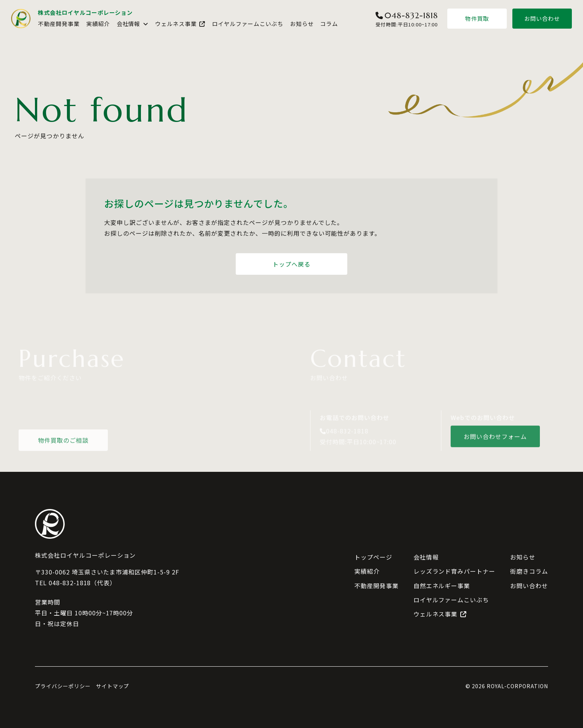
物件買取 (477, 18)
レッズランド (455, 571)
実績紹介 (98, 24)
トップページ (373, 557)
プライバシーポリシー (63, 686)
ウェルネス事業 (180, 24)
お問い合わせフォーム (495, 439)
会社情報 (133, 24)
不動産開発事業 (59, 24)
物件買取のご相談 (63, 442)
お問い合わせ (542, 18)
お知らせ (302, 24)
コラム (329, 24)
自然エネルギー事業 (442, 586)
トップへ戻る (291, 264)
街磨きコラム (529, 571)
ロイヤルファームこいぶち (248, 24)
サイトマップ (113, 686)
